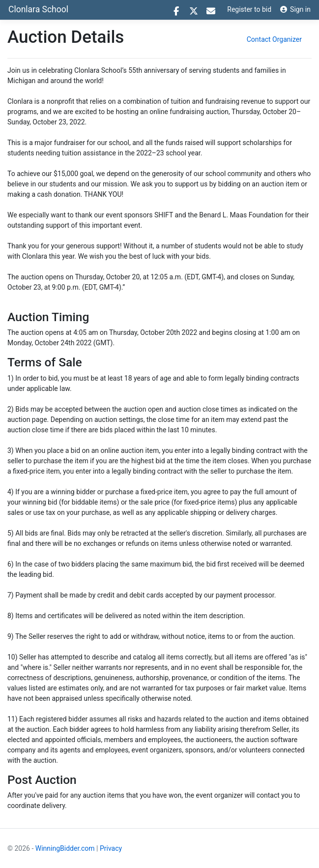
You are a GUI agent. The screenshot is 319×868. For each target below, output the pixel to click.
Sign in (295, 9)
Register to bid (249, 9)
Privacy (111, 848)
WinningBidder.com (65, 848)
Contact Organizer (274, 39)
